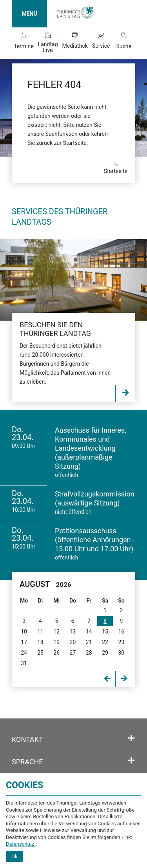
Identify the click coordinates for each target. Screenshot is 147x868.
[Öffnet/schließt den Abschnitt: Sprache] (131, 761)
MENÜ (29, 14)
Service (101, 46)
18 (40, 642)
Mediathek (75, 46)
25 (40, 653)
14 (89, 632)
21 (89, 642)
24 (24, 653)
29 (105, 653)
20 (73, 642)
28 (89, 653)
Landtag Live (48, 47)
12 (56, 632)
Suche (124, 46)
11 (40, 632)
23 (121, 642)
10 (24, 632)
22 (105, 642)
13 (73, 632)
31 (24, 663)
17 (24, 642)
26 (56, 653)
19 (56, 642)
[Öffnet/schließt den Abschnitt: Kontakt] (131, 738)
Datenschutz (21, 844)
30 (121, 653)
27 (73, 653)
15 (105, 632)
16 (121, 632)
